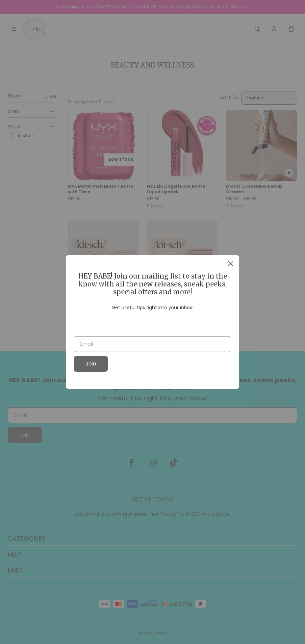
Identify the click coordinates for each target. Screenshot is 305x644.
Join (91, 364)
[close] (231, 264)
